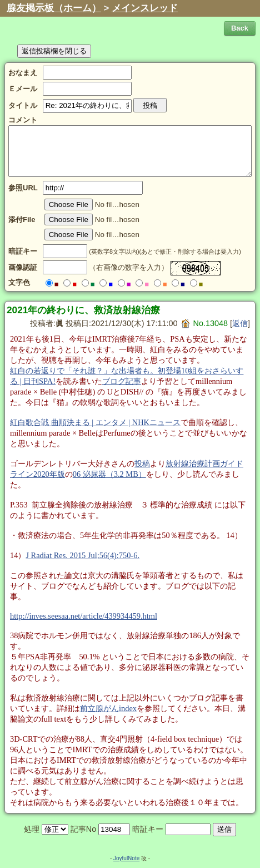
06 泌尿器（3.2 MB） (109, 474)
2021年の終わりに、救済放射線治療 (83, 310)
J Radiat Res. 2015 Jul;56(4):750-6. (82, 555)
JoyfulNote (126, 858)
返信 (240, 323)
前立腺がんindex (108, 708)
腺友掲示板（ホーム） (54, 8)
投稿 (142, 463)
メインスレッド (145, 8)
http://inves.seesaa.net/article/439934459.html (84, 616)
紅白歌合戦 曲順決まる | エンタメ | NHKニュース (95, 422)
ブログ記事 (122, 381)
